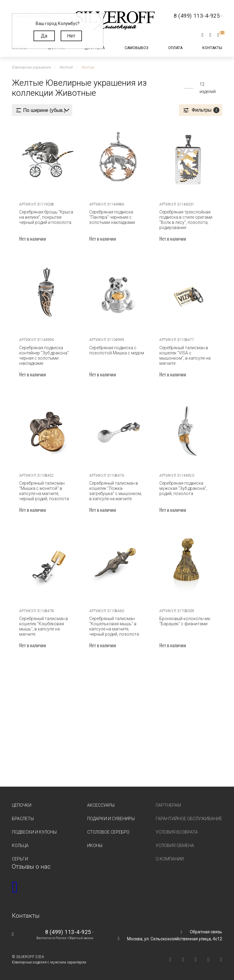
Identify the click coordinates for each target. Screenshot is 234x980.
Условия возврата (177, 832)
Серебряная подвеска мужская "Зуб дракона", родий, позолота (182, 488)
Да (44, 36)
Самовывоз (136, 48)
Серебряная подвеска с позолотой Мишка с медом (116, 350)
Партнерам (168, 805)
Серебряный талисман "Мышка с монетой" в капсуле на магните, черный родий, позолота (46, 490)
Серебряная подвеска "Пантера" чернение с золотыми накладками (111, 217)
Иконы (95, 845)
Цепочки (22, 805)
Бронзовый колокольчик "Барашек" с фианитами (184, 621)
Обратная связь (206, 932)
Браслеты (23, 818)
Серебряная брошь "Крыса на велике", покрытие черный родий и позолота (45, 217)
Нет (71, 36)
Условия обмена (175, 845)
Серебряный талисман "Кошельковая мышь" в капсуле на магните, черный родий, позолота (116, 626)
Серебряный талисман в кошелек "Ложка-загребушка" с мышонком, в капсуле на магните (116, 490)
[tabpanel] (47, 159)
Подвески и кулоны (34, 832)
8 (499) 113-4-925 (68, 932)
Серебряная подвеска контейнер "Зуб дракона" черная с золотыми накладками (43, 355)
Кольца (20, 845)
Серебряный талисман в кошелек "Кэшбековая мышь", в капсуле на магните (43, 626)
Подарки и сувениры (111, 818)
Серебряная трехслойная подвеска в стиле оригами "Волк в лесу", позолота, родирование (185, 219)
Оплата (175, 48)
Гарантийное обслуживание (189, 818)
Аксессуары (101, 805)
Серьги (20, 859)
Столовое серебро (108, 832)
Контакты (212, 48)
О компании (170, 859)
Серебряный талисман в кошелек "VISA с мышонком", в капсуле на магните (184, 355)
